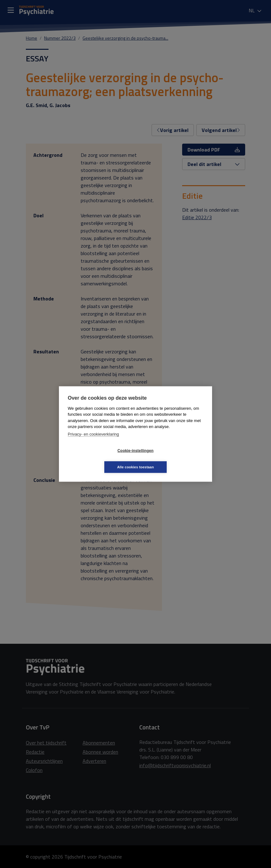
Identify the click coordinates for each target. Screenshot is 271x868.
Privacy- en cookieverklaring (93, 442)
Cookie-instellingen (98, 459)
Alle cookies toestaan (173, 459)
